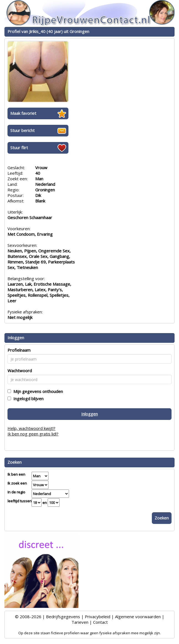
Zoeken (162, 518)
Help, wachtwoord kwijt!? (31, 428)
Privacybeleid (98, 617)
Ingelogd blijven (27, 399)
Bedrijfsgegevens (63, 617)
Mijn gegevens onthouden (37, 391)
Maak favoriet (23, 113)
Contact (100, 622)
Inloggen (89, 414)
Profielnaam (19, 350)
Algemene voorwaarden (138, 617)
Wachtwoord (20, 371)
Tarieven (80, 622)
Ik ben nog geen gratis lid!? (33, 434)
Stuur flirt (19, 148)
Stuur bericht (22, 130)
